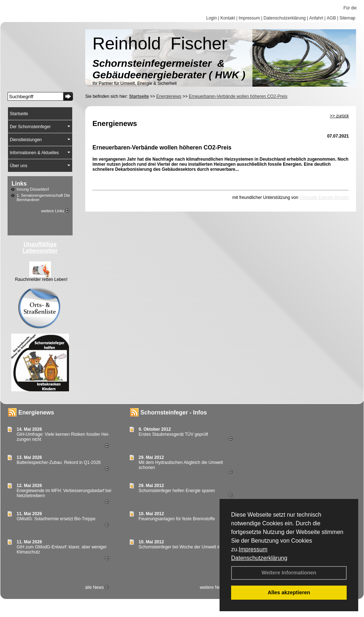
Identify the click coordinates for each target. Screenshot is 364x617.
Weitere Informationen (289, 573)
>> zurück (339, 116)
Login (211, 18)
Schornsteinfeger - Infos (174, 412)
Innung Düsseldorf (33, 189)
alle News (97, 587)
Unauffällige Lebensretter (40, 247)
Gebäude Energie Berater (324, 197)
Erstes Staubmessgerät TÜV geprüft (174, 434)
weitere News (215, 587)
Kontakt (228, 18)
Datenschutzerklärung (259, 558)
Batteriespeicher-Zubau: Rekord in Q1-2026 (59, 462)
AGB (331, 18)
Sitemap (347, 18)
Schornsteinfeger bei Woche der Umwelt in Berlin (186, 547)
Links (19, 184)
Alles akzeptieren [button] (289, 592)
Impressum (253, 549)
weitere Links (55, 211)
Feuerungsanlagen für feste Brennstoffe (177, 519)
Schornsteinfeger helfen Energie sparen (177, 491)
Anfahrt (316, 18)
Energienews (36, 412)
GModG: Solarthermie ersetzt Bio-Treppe (56, 519)
